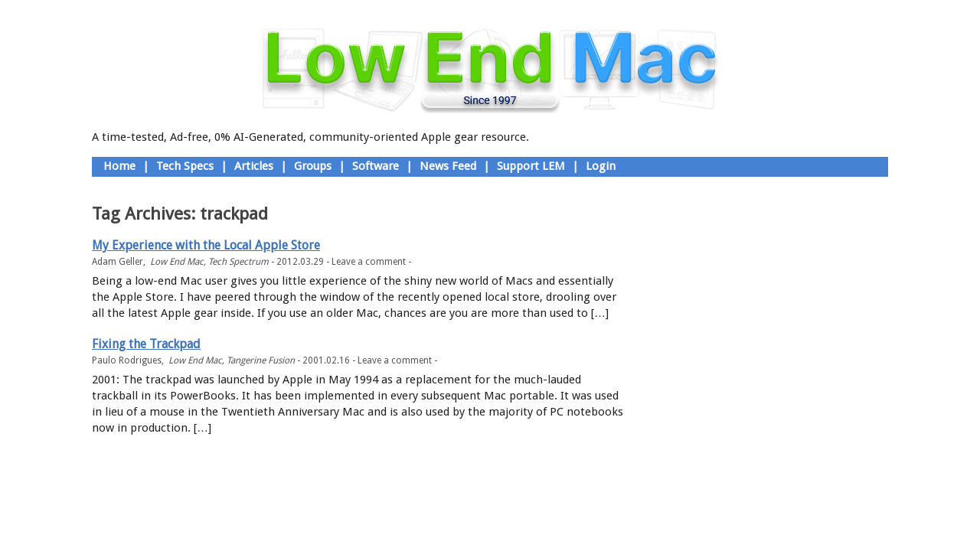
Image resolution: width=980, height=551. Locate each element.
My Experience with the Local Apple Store (206, 245)
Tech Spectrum (238, 262)
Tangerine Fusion (261, 360)
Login (601, 166)
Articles (254, 166)
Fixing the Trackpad (146, 344)
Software (376, 166)
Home (119, 166)
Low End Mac (177, 262)
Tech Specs (185, 166)
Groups (313, 166)
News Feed (448, 166)
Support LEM (531, 166)
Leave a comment (369, 262)
